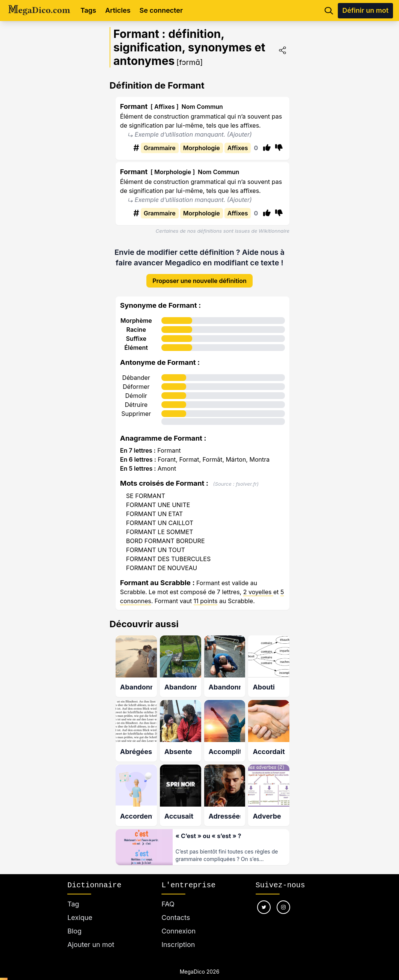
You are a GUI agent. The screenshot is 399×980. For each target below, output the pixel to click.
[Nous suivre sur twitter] (264, 898)
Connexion (178, 922)
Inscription (178, 936)
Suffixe (136, 333)
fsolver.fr (246, 478)
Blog (74, 922)
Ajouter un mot (91, 936)
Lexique (80, 908)
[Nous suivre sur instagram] (283, 898)
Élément (136, 342)
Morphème (136, 315)
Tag (73, 895)
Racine (136, 324)
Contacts (176, 908)
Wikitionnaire (274, 231)
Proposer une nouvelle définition (199, 275)
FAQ (168, 895)
